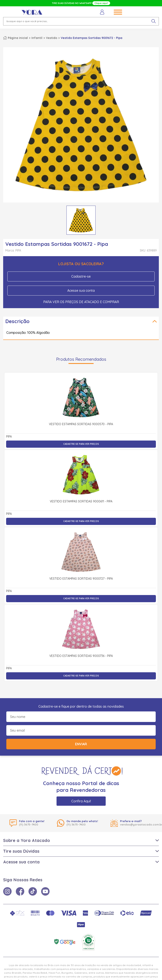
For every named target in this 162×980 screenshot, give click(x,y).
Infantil (37, 38)
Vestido (52, 38)
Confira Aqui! (81, 801)
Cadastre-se (81, 276)
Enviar (81, 744)
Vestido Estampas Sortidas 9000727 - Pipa (81, 579)
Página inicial (18, 38)
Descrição (17, 321)
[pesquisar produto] (154, 21)
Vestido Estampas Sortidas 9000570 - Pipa (81, 424)
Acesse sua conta (81, 290)
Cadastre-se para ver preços (81, 444)
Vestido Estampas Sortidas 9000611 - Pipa (81, 502)
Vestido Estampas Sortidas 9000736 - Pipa (81, 656)
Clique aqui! (101, 3)
